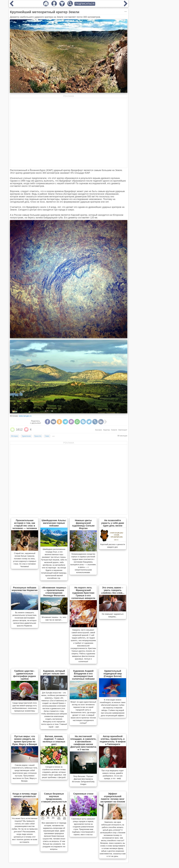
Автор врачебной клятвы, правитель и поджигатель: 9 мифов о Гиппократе (113, 740)
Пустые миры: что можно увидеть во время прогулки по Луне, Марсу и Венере (25, 740)
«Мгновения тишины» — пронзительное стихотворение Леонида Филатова (54, 592)
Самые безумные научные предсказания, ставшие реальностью (54, 798)
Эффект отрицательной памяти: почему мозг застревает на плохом (113, 798)
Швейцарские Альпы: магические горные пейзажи (54, 523)
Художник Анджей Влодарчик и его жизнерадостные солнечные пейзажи (83, 675)
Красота (38, 436)
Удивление (26, 436)
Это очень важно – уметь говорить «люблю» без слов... (113, 590)
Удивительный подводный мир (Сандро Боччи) (113, 674)
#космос (99, 430)
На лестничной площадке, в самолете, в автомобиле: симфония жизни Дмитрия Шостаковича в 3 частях (83, 743)
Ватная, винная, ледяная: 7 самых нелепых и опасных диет (54, 740)
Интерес (15, 436)
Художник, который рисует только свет (54, 672)
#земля (114, 430)
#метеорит (123, 430)
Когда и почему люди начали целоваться (25, 795)
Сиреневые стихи (83, 794)
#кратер (107, 430)
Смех (47, 436)
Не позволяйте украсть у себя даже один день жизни (113, 523)
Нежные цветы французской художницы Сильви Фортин (83, 524)
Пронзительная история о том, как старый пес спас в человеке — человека (25, 524)
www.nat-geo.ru (25, 416)
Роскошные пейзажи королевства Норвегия (25, 589)
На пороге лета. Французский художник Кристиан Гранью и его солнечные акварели (83, 593)
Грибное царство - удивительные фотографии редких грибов (25, 675)
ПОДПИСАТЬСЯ (85, 4)
